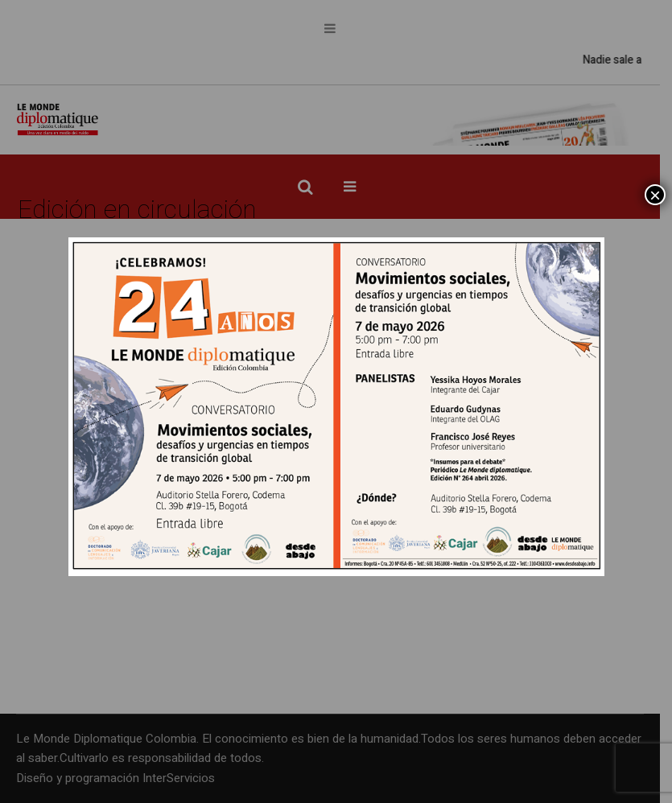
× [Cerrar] (655, 195)
